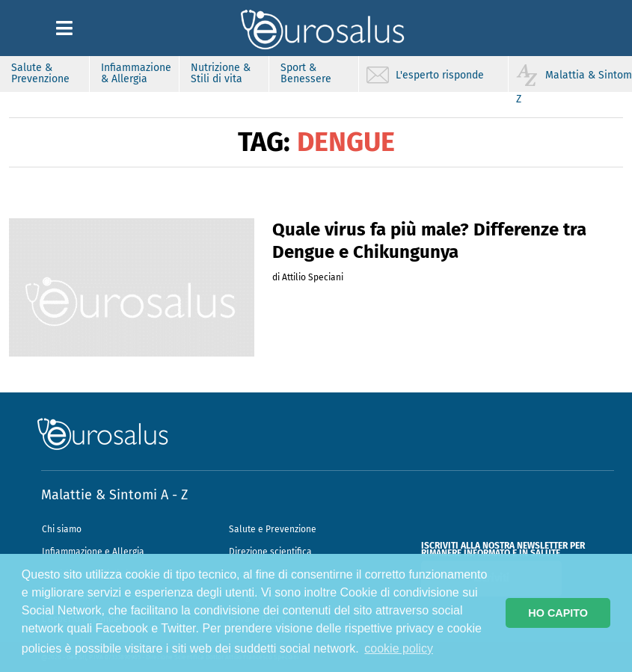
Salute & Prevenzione (40, 73)
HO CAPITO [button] (558, 613)
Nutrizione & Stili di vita (221, 73)
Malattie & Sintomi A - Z (114, 495)
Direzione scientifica (270, 552)
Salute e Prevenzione (273, 529)
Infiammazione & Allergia (136, 73)
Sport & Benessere (306, 73)
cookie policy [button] (399, 648)
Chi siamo (62, 529)
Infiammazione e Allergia (93, 552)
